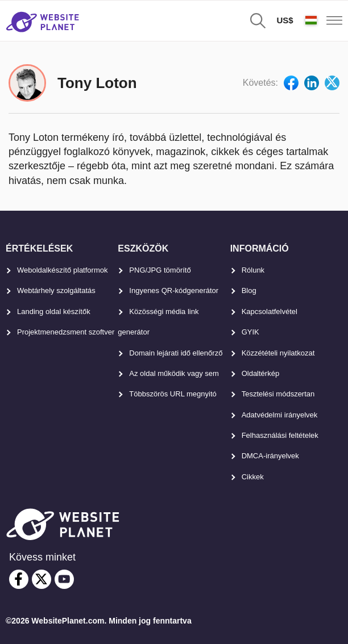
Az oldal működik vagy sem (174, 373)
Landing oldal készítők (54, 311)
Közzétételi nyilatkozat (278, 353)
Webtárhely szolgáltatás (56, 290)
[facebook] (19, 579)
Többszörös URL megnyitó (173, 394)
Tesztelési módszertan (278, 394)
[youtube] (64, 579)
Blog (249, 290)
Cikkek (253, 477)
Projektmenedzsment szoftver (66, 332)
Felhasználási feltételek (280, 435)
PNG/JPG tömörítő (160, 270)
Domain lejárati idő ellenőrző (176, 353)
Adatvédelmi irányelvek (280, 415)
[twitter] (42, 579)
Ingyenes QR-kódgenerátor (174, 290)
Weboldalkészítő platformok (62, 270)
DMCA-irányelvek (270, 456)
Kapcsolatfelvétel (270, 311)
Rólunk (253, 270)
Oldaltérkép (260, 373)
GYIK (250, 332)
